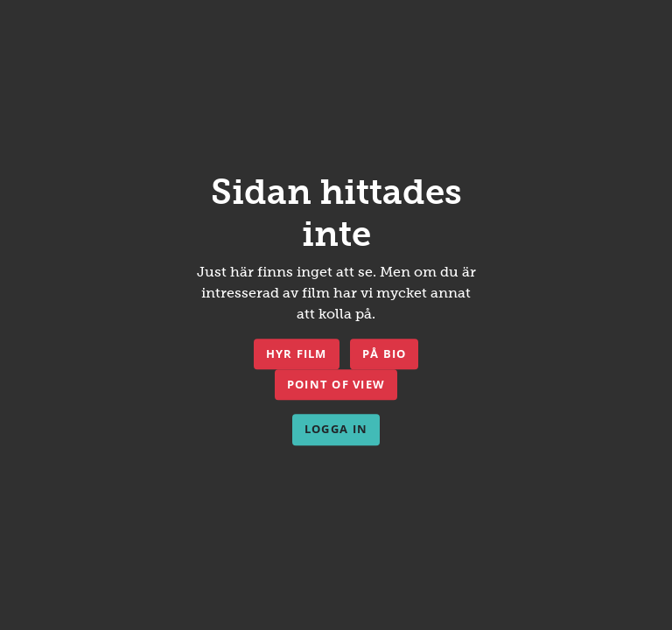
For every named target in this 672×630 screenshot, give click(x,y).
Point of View (336, 384)
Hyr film (297, 353)
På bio (385, 353)
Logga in (336, 430)
